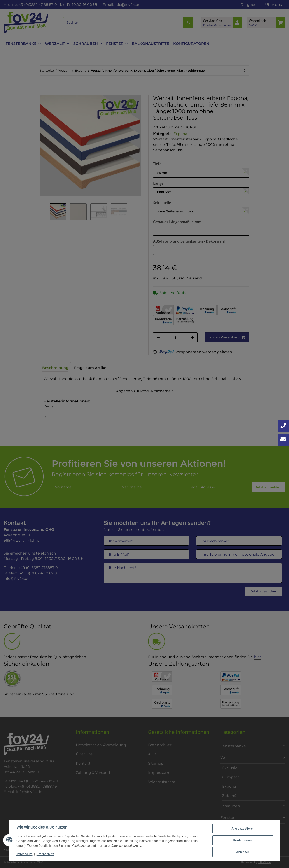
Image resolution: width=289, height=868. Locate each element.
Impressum (24, 854)
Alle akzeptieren (243, 829)
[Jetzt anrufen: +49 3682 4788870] (283, 426)
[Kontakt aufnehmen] (283, 440)
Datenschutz (45, 854)
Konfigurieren (243, 840)
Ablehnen (243, 852)
